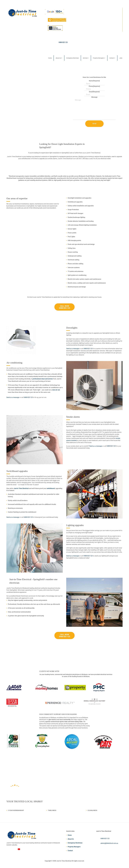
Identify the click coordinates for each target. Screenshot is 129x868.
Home (50, 58)
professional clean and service (43, 379)
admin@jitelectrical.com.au (109, 843)
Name (94, 81)
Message (94, 97)
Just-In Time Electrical (21, 488)
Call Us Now (17, 93)
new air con (56, 390)
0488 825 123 (63, 42)
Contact (112, 58)
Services (85, 58)
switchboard (51, 488)
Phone (94, 86)
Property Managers (98, 58)
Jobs (121, 58)
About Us (58, 58)
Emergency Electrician (73, 58)
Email (94, 92)
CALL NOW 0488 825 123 (64, 307)
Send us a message (73, 349)
